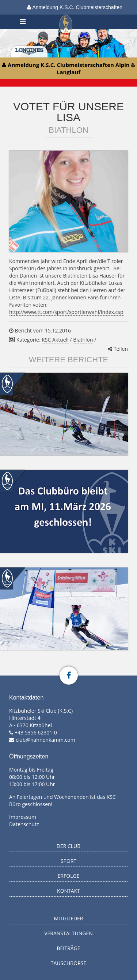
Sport (68, 861)
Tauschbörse (69, 963)
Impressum (23, 817)
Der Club (69, 846)
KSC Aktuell (55, 340)
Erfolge (69, 876)
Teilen (118, 349)
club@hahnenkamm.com (45, 740)
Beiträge (69, 948)
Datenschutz (24, 824)
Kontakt (68, 891)
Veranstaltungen (68, 933)
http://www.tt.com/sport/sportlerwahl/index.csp (66, 312)
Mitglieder (69, 918)
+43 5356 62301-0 (36, 732)
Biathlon (83, 340)
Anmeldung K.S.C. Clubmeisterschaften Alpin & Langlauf (75, 9)
